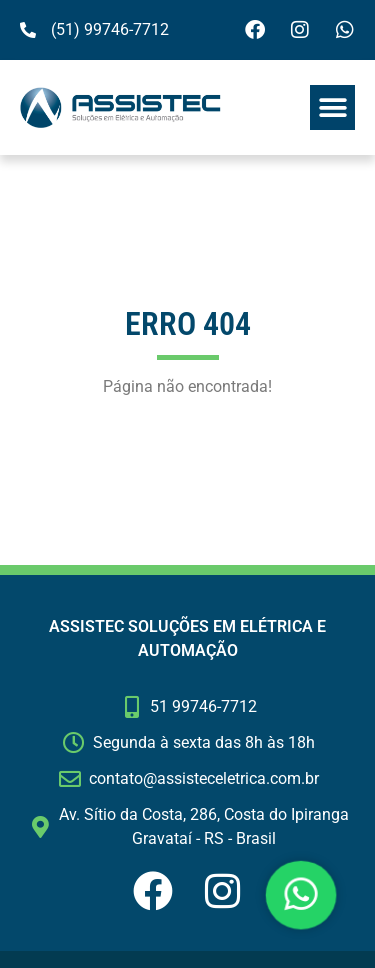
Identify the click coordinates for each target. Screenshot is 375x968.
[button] (332, 107)
